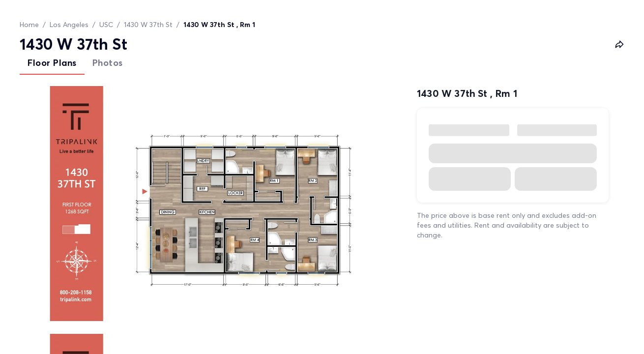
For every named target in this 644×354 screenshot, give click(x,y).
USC (106, 25)
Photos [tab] (108, 63)
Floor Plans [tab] (52, 63)
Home (29, 25)
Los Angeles (69, 25)
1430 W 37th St (148, 25)
